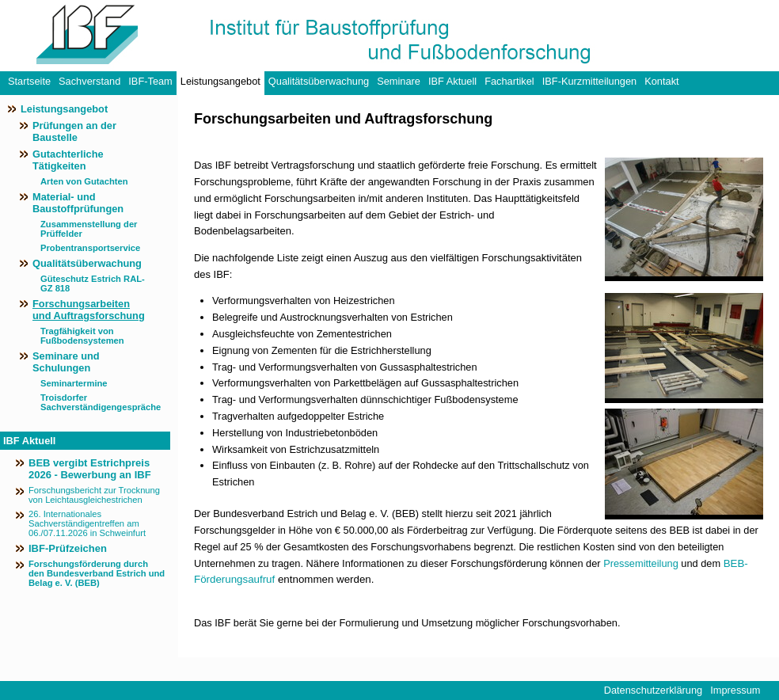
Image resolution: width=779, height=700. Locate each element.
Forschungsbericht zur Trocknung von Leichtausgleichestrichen (94, 495)
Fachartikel (509, 81)
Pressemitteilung (641, 563)
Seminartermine (74, 383)
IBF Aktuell (452, 81)
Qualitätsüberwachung (319, 81)
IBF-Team (150, 81)
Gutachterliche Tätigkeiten (68, 160)
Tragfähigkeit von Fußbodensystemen (82, 336)
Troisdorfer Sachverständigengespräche (95, 402)
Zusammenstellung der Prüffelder (89, 229)
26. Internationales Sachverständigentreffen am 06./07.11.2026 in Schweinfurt (87, 523)
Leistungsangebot (220, 81)
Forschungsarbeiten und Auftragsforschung (89, 310)
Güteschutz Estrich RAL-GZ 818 (93, 283)
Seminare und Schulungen (66, 362)
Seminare (399, 81)
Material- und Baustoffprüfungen (78, 203)
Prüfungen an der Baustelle (74, 131)
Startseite (29, 81)
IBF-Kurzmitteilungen (589, 81)
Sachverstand (89, 81)
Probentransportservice (90, 248)
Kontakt (661, 81)
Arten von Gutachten (84, 181)
